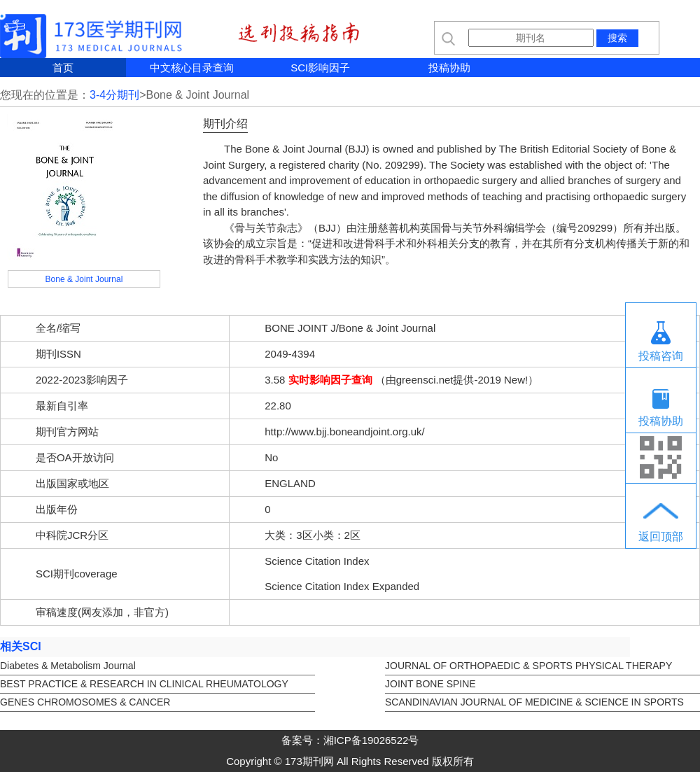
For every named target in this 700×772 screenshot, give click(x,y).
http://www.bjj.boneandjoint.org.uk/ (344, 431)
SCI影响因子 (320, 68)
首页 (63, 68)
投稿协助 (449, 68)
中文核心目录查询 (192, 68)
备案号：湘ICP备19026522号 (350, 740)
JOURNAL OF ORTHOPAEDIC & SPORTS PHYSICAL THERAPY (528, 666)
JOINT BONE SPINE (430, 684)
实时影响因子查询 (330, 380)
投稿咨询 (661, 356)
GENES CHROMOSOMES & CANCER (85, 702)
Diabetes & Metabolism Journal (68, 666)
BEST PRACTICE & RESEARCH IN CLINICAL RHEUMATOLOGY (144, 684)
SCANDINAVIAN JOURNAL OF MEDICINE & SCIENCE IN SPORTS (534, 702)
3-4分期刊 (114, 95)
